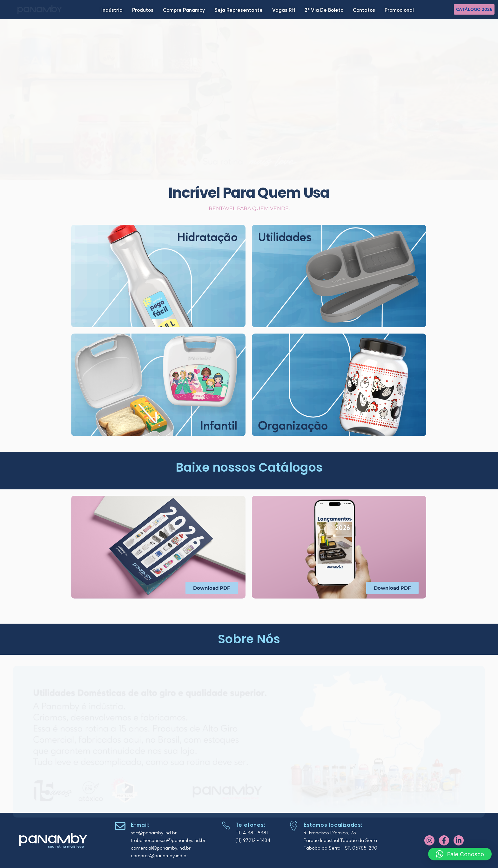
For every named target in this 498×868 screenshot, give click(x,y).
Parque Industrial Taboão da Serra (340, 841)
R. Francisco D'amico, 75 (330, 833)
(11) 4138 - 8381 (252, 833)
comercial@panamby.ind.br (161, 848)
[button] (460, 854)
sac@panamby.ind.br (154, 833)
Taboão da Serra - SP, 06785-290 (340, 848)
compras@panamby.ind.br (159, 856)
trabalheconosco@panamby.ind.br (168, 841)
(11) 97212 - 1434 (253, 841)
